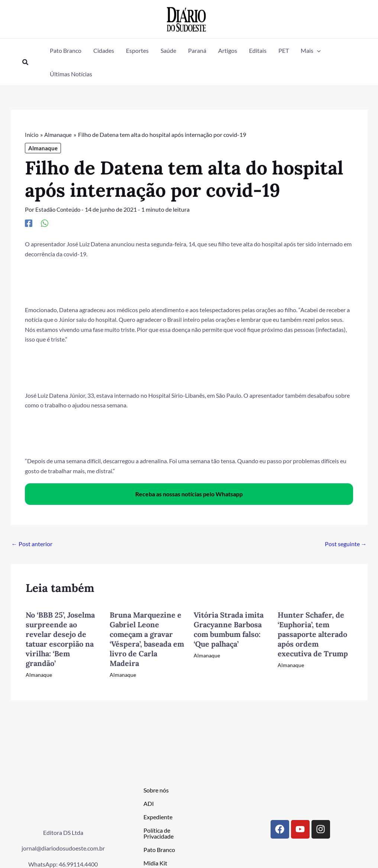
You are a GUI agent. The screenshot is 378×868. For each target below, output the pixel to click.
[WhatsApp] (45, 223)
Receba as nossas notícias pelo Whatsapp (189, 494)
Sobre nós (156, 790)
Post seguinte (346, 544)
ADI (149, 803)
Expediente (158, 816)
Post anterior (32, 544)
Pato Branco (159, 849)
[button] (26, 62)
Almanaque (43, 148)
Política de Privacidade (159, 833)
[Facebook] (29, 223)
